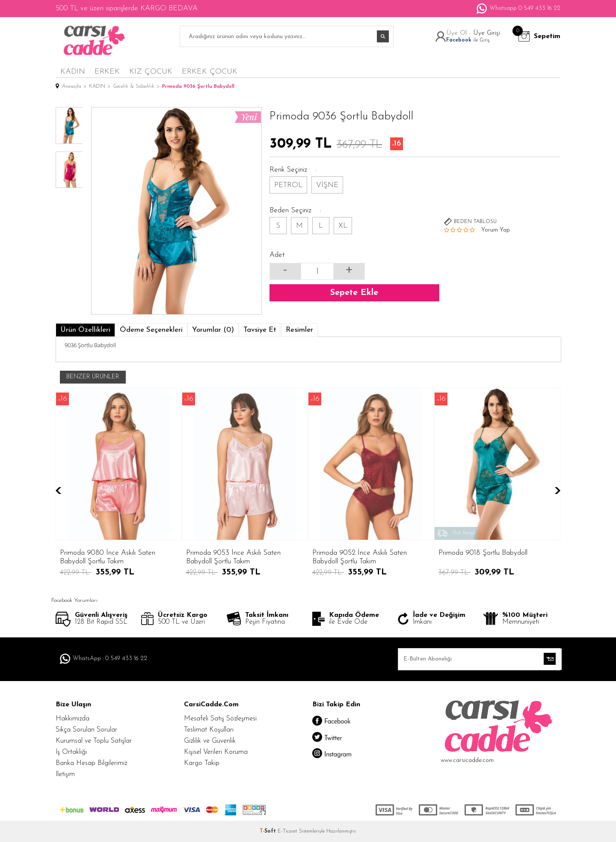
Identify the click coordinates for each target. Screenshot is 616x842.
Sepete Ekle (354, 293)
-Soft (269, 831)
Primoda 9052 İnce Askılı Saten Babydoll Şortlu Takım (233, 557)
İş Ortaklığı (71, 752)
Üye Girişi (487, 33)
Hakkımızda (73, 719)
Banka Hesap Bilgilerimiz (91, 763)
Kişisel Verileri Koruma (216, 752)
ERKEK (107, 72)
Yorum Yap (496, 230)
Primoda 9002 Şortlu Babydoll (484, 553)
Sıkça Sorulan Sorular (86, 730)
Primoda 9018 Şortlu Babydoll (357, 553)
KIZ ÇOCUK (151, 72)
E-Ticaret (287, 831)
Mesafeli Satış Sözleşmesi (220, 719)
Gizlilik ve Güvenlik (210, 741)
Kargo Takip (202, 763)
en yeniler (520, 71)
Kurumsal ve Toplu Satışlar (94, 741)
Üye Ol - (460, 33)
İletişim (65, 774)
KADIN (73, 72)
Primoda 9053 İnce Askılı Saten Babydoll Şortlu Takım (107, 557)
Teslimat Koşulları (209, 730)
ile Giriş (468, 40)
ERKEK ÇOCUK (210, 72)
